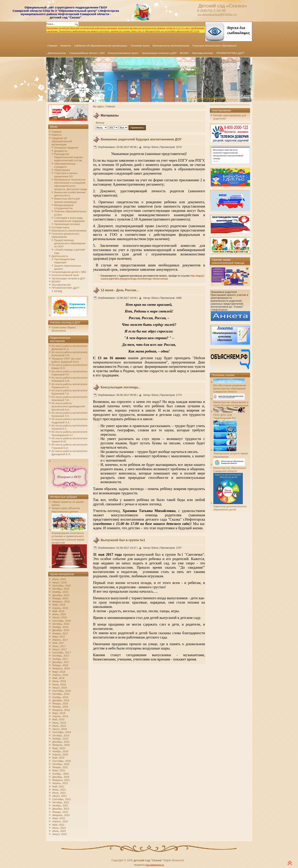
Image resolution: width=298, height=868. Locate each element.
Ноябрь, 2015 (60, 592)
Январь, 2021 (60, 767)
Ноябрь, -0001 (61, 774)
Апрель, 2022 (60, 821)
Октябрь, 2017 (61, 656)
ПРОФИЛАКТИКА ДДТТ (230, 53)
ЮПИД (58, 291)
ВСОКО (184, 53)
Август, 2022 (60, 834)
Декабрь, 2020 (61, 777)
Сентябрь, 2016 (61, 621)
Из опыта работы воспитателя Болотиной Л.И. (70, 354)
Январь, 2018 (60, 665)
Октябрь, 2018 (61, 694)
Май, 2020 (58, 758)
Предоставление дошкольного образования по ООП (70, 243)
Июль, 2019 (59, 726)
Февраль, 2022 (61, 815)
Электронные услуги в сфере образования (231, 454)
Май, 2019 (58, 719)
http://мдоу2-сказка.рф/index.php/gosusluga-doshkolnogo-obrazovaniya (153, 277)
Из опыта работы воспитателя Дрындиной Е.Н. (70, 453)
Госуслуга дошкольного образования (214, 46)
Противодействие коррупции (65, 261)
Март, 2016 (59, 605)
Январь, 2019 (60, 707)
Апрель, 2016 (60, 608)
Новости (66, 46)
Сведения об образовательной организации (101, 46)
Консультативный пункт (123, 53)
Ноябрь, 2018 (60, 697)
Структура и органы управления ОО (66, 175)
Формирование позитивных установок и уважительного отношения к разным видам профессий (69, 536)
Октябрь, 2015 (61, 589)
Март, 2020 (59, 748)
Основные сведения (66, 148)
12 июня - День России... (120, 290)
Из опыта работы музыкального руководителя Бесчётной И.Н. (68, 406)
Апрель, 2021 (60, 783)
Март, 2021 (59, 770)
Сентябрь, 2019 (61, 732)
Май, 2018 (58, 678)
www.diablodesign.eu (155, 865)
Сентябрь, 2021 (61, 799)
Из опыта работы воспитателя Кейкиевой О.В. (70, 379)
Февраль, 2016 (61, 602)
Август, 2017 (60, 649)
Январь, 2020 (60, 704)
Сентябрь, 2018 (61, 691)
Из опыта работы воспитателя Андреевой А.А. (70, 421)
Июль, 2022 (59, 831)
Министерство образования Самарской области (230, 468)
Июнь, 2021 (59, 790)
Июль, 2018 (59, 684)
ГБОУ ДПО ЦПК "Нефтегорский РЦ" (229, 415)
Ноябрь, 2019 (60, 739)
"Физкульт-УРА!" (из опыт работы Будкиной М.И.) (66, 360)
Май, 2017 (58, 643)
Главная (52, 46)
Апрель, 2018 (60, 675)
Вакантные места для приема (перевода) (67, 200)
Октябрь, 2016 (61, 624)
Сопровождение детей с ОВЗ (87, 53)
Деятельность (57, 53)
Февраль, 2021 (61, 780)
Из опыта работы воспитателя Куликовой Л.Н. (70, 414)
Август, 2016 (60, 617)
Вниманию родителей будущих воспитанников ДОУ (141, 139)
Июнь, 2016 (59, 614)
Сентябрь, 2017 (61, 653)
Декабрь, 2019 (61, 742)
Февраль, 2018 (61, 668)
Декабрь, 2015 (61, 595)
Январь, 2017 (60, 633)
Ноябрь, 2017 (60, 659)
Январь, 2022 (60, 812)
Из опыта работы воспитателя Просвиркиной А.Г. (70, 433)
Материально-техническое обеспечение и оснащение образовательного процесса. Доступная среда (71, 184)
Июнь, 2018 (59, 681)
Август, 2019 (60, 729)
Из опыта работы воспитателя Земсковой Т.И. (70, 398)
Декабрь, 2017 (61, 662)
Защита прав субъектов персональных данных (66, 510)
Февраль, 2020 (61, 745)
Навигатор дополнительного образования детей (230, 506)
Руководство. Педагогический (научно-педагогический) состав (69, 157)
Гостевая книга (140, 46)
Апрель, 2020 (60, 755)
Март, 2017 (59, 637)
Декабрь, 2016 (61, 630)
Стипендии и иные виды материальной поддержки (70, 219)
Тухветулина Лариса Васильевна (64, 329)
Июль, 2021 (59, 793)
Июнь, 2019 (59, 723)
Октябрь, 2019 (61, 735)
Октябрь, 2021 (61, 802)
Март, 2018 (59, 672)
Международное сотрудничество (64, 207)
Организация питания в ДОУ (159, 53)
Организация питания (67, 224)
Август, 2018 (60, 688)
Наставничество (202, 53)
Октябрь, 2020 (61, 764)
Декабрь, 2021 (61, 809)
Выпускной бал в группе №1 (123, 540)
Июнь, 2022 (59, 828)
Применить (137, 128)
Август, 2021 (60, 796)
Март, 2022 (59, 818)
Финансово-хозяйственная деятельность (70, 194)
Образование (62, 170)
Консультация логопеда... (121, 387)
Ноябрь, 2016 (60, 627)
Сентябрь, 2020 (61, 761)
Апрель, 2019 (60, 716)
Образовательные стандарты (65, 165)
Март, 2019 (59, 713)
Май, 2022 (58, 825)
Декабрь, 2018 (61, 700)
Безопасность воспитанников (171, 46)
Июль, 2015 (59, 579)
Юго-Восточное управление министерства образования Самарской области (230, 387)
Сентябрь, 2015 (61, 586)
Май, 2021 (58, 786)
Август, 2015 (60, 582)
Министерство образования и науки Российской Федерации (231, 402)
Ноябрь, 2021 (60, 806)
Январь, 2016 (60, 598)
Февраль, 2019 (61, 710)
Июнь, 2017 (59, 646)
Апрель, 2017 (60, 640)
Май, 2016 (58, 611)
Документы (61, 151)
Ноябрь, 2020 (60, 751)
